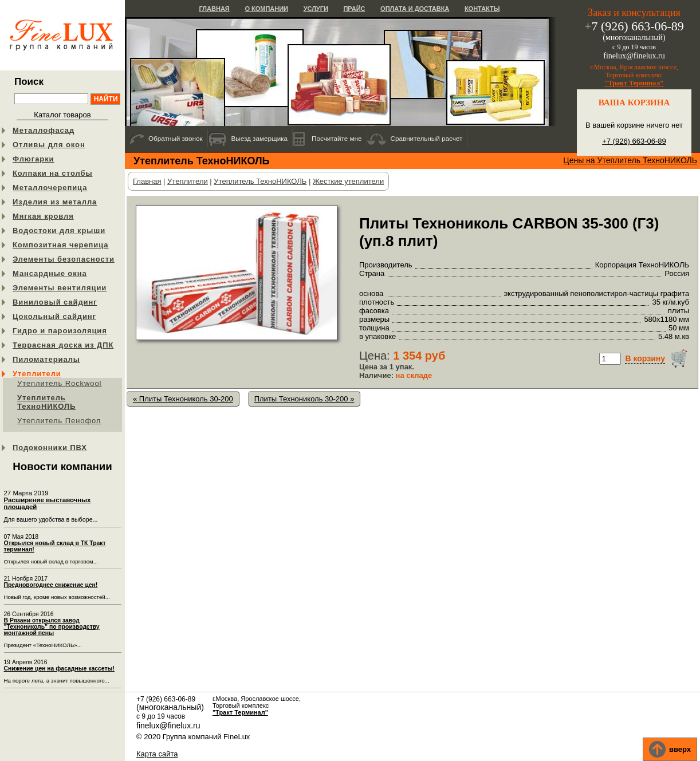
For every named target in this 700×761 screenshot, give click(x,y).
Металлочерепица (50, 188)
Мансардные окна (50, 273)
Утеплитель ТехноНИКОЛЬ (46, 402)
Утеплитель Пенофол (59, 421)
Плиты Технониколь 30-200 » (304, 399)
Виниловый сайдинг (55, 302)
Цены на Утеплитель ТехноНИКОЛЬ (630, 160)
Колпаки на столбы (52, 173)
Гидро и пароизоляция (60, 331)
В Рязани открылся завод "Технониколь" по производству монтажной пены (52, 627)
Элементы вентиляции (60, 288)
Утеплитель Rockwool (59, 383)
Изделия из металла (55, 202)
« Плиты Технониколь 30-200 (183, 399)
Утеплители (37, 374)
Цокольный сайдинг (54, 316)
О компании (266, 9)
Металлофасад (44, 130)
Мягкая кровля (43, 216)
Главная (214, 9)
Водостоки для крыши (59, 230)
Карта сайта (157, 754)
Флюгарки (34, 159)
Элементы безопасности (64, 259)
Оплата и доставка (415, 9)
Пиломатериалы (46, 359)
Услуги (316, 9)
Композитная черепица (60, 245)
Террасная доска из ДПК (63, 345)
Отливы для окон (49, 145)
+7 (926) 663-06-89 (634, 141)
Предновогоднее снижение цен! (51, 585)
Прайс (354, 9)
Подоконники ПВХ (50, 447)
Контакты (482, 9)
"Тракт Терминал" (634, 83)
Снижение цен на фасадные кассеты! (59, 669)
